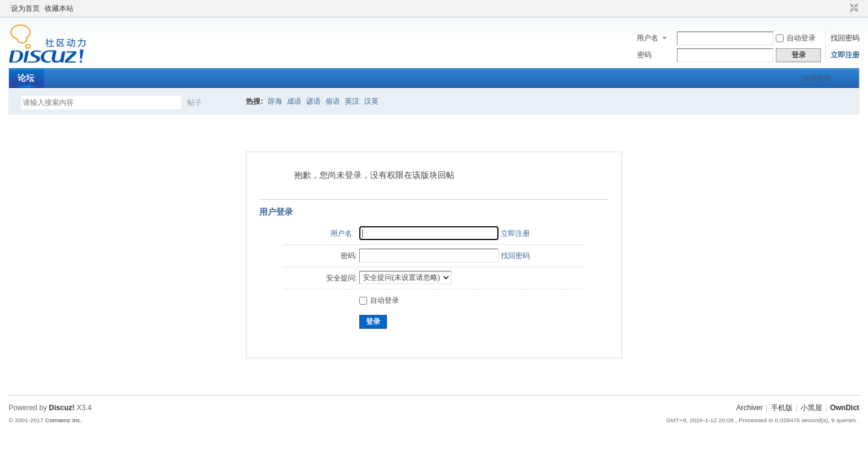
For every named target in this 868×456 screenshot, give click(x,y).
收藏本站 (59, 8)
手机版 (782, 408)
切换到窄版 (853, 8)
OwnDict (845, 408)
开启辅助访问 (843, 8)
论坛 (26, 78)
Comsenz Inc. (64, 420)
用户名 (647, 38)
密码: (349, 256)
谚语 (313, 101)
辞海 (275, 101)
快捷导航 (817, 78)
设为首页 (25, 8)
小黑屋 (811, 408)
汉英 (371, 101)
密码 (644, 55)
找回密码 (845, 38)
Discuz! (62, 408)
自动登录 (796, 38)
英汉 (352, 101)
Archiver (750, 408)
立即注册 (845, 55)
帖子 (195, 103)
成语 (294, 101)
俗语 (333, 101)
